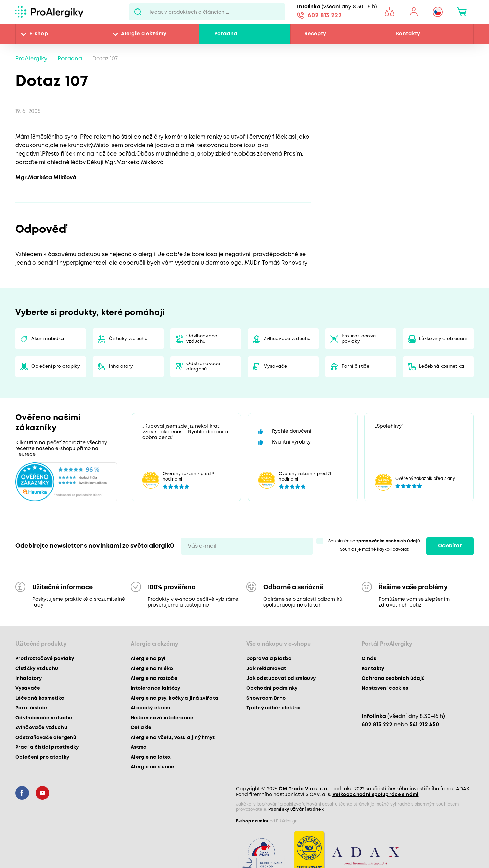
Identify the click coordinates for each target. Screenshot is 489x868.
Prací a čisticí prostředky (47, 747)
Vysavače (275, 367)
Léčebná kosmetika (442, 367)
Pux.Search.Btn (138, 12)
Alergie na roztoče (154, 679)
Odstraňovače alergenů (203, 367)
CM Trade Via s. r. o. (304, 789)
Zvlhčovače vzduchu (287, 339)
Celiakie (141, 728)
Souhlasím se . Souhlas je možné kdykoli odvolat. (375, 545)
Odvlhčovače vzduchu (202, 339)
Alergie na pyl (148, 659)
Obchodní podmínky (272, 688)
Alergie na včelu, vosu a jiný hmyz (173, 738)
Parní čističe (356, 367)
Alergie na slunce (153, 767)
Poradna (226, 34)
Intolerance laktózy (155, 688)
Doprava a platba (269, 659)
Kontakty (408, 34)
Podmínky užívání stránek (296, 809)
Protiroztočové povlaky (359, 339)
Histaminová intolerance (162, 718)
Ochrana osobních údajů (393, 679)
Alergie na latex (151, 757)
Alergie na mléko (152, 669)
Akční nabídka (48, 339)
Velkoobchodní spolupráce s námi (376, 795)
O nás (369, 659)
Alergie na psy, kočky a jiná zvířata (175, 698)
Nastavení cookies (385, 688)
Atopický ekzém (151, 708)
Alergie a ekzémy (144, 34)
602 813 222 (325, 16)
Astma (139, 747)
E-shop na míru (252, 821)
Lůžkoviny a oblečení (443, 339)
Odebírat (450, 546)
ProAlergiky (31, 59)
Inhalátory (121, 367)
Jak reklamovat (266, 669)
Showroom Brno (266, 698)
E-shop (39, 34)
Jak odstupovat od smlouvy (281, 679)
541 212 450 (424, 725)
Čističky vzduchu (128, 339)
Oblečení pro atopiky (56, 367)
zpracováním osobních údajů (388, 541)
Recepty (315, 34)
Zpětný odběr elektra (273, 708)
